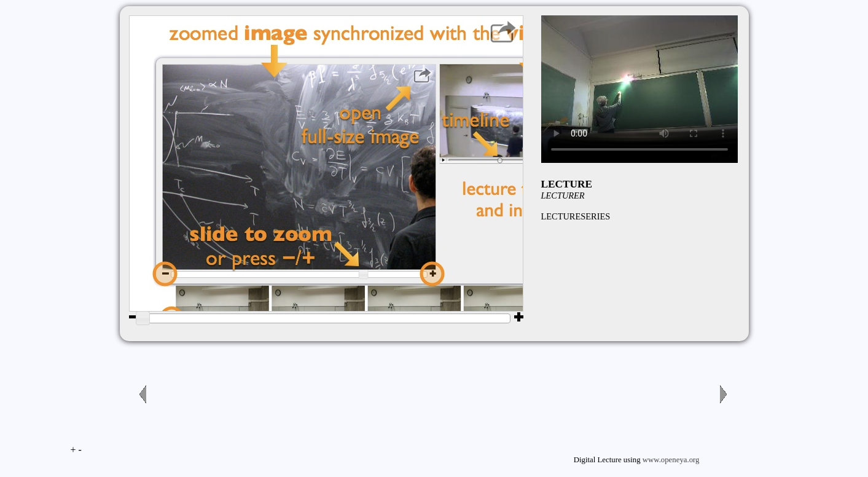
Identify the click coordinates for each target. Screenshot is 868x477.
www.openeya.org (671, 460)
